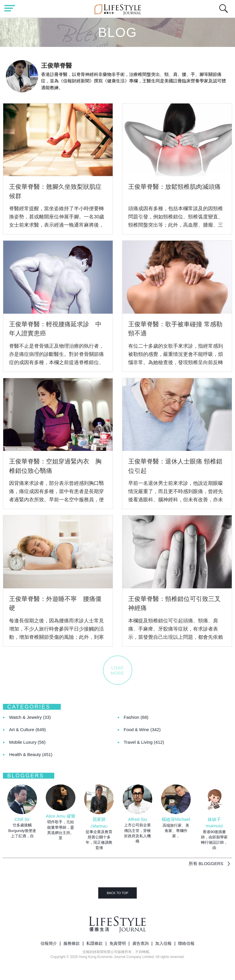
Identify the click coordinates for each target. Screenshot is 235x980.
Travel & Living (144, 742)
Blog (117, 32)
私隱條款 (94, 943)
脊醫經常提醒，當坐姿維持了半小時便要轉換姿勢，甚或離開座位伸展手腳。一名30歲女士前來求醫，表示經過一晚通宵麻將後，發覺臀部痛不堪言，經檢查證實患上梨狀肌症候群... (57, 225)
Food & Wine (142, 730)
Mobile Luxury (27, 742)
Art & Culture (27, 730)
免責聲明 (118, 943)
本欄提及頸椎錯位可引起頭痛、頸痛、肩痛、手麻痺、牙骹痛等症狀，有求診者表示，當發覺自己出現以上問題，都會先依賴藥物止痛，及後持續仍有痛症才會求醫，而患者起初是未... (176, 637)
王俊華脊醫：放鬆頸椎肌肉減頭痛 (174, 187)
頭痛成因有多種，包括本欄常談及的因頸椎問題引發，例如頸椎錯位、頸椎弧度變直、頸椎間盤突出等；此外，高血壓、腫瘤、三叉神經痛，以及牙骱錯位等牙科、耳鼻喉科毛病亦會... (176, 225)
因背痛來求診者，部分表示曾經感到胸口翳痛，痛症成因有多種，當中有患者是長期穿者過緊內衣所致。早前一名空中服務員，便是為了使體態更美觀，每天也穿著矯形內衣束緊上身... (56, 500)
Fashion (136, 717)
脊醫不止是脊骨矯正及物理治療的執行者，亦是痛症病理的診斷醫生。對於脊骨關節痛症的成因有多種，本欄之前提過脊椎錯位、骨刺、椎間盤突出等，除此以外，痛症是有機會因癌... (56, 362)
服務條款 (72, 943)
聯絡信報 (186, 943)
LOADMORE (118, 670)
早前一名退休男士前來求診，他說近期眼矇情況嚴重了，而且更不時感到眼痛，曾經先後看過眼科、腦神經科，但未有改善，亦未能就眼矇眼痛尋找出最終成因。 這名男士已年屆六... (176, 500)
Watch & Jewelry (30, 717)
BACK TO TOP (117, 893)
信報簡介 (49, 943)
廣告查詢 (141, 943)
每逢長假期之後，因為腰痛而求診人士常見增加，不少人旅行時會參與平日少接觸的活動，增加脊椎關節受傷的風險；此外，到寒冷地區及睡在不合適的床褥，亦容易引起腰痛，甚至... (56, 637)
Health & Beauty (31, 754)
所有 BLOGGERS (206, 863)
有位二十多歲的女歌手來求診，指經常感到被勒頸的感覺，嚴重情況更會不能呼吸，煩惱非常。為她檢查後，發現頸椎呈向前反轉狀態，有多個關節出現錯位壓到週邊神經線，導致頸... (176, 362)
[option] (22, 812)
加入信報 (163, 943)
